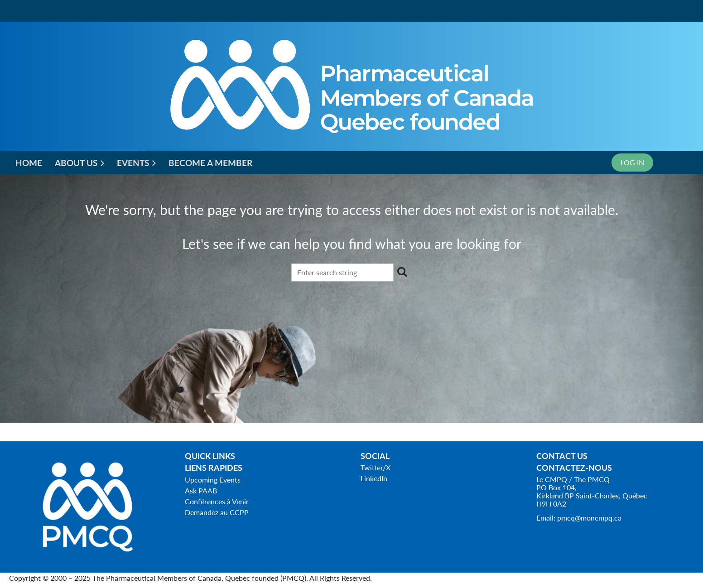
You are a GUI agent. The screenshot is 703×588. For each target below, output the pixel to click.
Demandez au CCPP (217, 512)
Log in (632, 162)
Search (402, 272)
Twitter (372, 467)
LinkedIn (374, 478)
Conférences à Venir (217, 501)
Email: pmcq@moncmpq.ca (579, 518)
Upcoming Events (213, 480)
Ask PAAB (201, 490)
